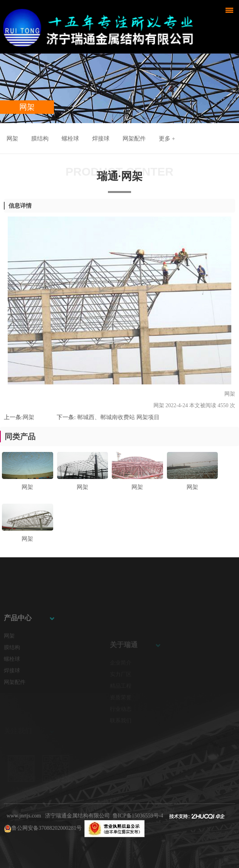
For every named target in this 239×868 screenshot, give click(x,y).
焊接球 (101, 139)
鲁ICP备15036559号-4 (138, 816)
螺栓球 (70, 139)
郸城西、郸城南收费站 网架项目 (118, 417)
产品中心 (18, 641)
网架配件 (134, 139)
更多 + (167, 139)
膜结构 (40, 139)
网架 (12, 139)
